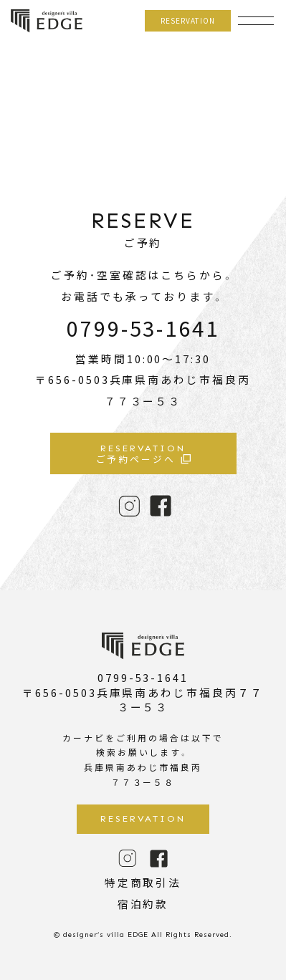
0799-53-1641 (143, 327)
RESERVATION (188, 20)
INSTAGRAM (129, 506)
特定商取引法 (143, 882)
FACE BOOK (161, 506)
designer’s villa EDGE (47, 21)
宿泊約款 (143, 904)
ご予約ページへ (143, 454)
